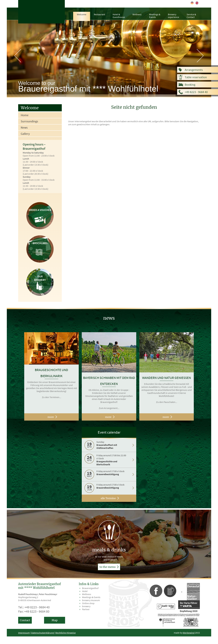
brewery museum (91, 600)
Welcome (82, 14)
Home (25, 115)
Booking (190, 85)
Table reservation (196, 77)
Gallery (25, 134)
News (24, 127)
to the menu (109, 567)
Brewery (173, 16)
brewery (86, 606)
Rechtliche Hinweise (66, 633)
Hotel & (119, 16)
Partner (86, 609)
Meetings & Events (91, 597)
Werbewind (189, 633)
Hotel (85, 591)
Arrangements (194, 70)
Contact (25, 620)
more (51, 417)
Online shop (88, 603)
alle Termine (108, 498)
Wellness (137, 14)
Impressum (24, 633)
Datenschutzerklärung (43, 633)
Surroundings (29, 121)
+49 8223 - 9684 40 (196, 92)
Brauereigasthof (90, 588)
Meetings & (155, 16)
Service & (191, 16)
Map (55, 620)
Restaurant (99, 14)
